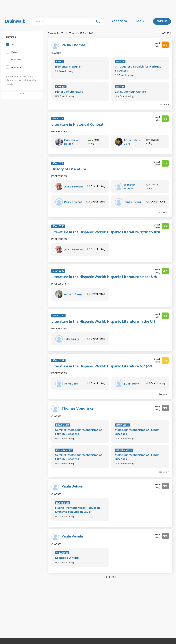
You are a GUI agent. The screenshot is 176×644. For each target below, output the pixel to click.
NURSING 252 (63, 503)
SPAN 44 (120, 87)
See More (164, 105)
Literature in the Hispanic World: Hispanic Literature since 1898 (104, 277)
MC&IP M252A (123, 425)
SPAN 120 (61, 87)
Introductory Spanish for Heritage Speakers (138, 69)
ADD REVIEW (120, 21)
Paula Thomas (73, 45)
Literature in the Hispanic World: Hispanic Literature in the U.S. (104, 322)
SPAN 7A (120, 62)
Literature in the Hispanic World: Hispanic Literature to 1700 (102, 366)
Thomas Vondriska (78, 409)
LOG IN (140, 21)
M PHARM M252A (124, 450)
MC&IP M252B (63, 425)
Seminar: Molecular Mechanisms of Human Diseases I (79, 432)
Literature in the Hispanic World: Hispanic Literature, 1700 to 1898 (106, 232)
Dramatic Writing (67, 558)
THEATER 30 (62, 553)
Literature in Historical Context (77, 125)
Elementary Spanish (69, 67)
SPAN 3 (60, 62)
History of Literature (69, 92)
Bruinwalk (15, 21)
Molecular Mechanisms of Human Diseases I (137, 432)
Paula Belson (72, 487)
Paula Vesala (72, 537)
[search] (64, 21)
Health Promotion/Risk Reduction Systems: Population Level (77, 510)
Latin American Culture (130, 92)
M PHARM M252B (64, 450)
